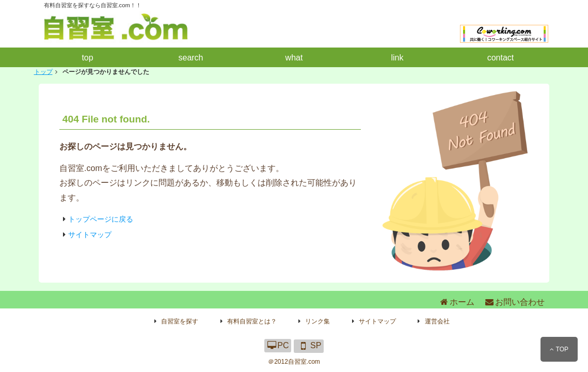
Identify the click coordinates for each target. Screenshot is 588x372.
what (294, 58)
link (397, 58)
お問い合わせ (514, 302)
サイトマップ (90, 235)
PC (278, 345)
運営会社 (437, 321)
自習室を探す (180, 321)
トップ (43, 72)
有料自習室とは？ (252, 321)
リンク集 (317, 321)
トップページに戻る (101, 219)
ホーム (457, 302)
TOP (559, 349)
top (87, 58)
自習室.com (304, 362)
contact (501, 58)
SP (309, 345)
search (190, 58)
